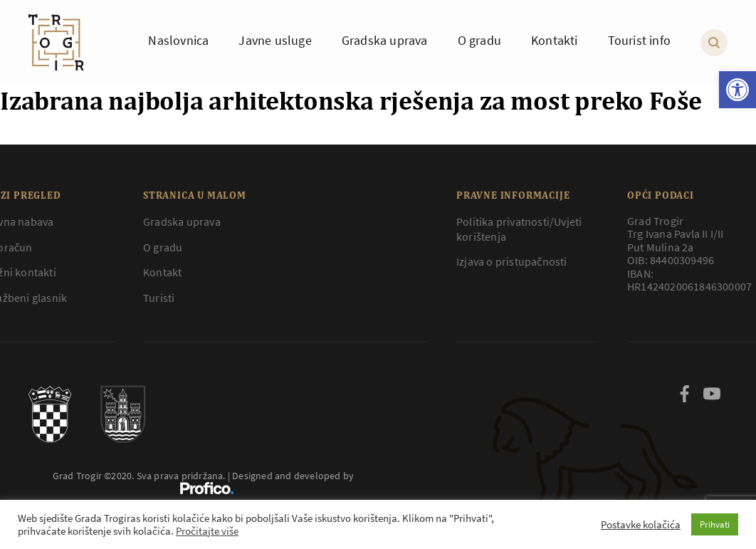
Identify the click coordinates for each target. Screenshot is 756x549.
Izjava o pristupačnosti (512, 261)
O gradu (163, 247)
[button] (737, 90)
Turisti (159, 298)
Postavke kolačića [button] (641, 525)
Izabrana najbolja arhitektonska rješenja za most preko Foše (351, 100)
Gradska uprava (182, 221)
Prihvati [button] (715, 524)
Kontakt (162, 272)
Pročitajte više (207, 531)
